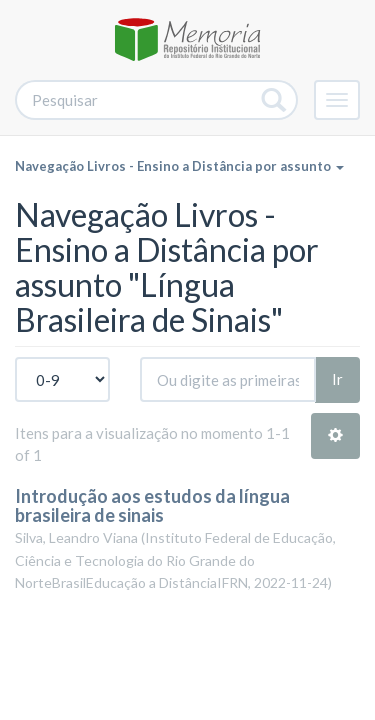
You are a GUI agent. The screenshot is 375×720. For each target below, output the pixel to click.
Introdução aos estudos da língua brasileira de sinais (152, 506)
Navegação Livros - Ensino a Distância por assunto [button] (179, 166)
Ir (337, 379)
